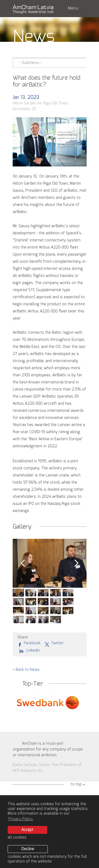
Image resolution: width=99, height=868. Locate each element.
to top (76, 784)
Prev (23, 563)
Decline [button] (28, 849)
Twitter (54, 644)
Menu (76, 8)
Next (77, 563)
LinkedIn (29, 651)
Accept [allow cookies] (27, 830)
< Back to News (26, 670)
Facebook (29, 644)
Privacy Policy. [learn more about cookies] (21, 819)
